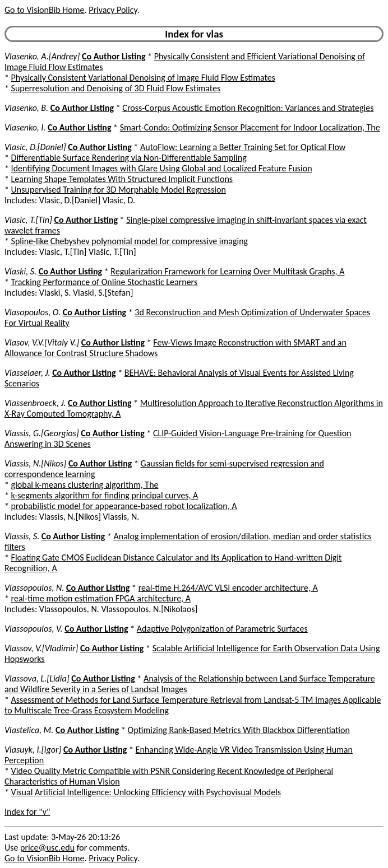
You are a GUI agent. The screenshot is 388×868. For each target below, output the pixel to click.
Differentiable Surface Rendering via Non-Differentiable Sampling (129, 158)
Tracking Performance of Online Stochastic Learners (105, 282)
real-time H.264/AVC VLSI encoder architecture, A (228, 588)
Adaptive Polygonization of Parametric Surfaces (222, 629)
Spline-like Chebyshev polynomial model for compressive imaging (130, 241)
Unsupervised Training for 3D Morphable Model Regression (119, 190)
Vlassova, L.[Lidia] (37, 678)
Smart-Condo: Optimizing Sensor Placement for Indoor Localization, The (250, 127)
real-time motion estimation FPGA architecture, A (101, 598)
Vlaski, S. (20, 271)
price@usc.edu (47, 848)
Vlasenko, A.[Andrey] (42, 56)
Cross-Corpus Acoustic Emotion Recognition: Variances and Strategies (248, 108)
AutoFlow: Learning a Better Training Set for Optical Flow (243, 147)
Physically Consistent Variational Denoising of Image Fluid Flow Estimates (143, 78)
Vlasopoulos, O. (33, 312)
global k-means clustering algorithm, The (85, 485)
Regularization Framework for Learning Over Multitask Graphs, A (227, 271)
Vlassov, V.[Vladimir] (41, 648)
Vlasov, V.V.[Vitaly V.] (42, 342)
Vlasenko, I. (25, 127)
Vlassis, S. (22, 536)
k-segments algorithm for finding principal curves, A (105, 495)
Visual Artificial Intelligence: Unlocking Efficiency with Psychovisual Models (146, 792)
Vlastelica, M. (29, 730)
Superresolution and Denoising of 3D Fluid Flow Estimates (116, 88)
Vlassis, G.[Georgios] (42, 433)
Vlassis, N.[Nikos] (35, 463)
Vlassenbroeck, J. (35, 403)
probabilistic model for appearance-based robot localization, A (124, 506)
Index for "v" (27, 812)
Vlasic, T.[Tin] (28, 220)
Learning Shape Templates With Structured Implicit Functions (122, 179)
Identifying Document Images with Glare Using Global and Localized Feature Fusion (162, 168)
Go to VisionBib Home (44, 10)
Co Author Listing (114, 56)
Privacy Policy (113, 10)
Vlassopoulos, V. (34, 629)
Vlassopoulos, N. (34, 588)
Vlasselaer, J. (27, 373)
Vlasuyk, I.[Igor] (33, 750)
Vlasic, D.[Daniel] (35, 147)
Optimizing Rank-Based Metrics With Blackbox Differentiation (239, 730)
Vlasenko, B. (26, 108)
